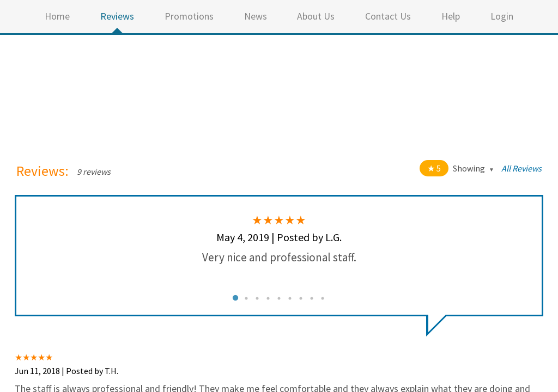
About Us (316, 16)
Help (451, 16)
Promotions (189, 16)
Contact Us (388, 16)
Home (57, 16)
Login (502, 16)
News (256, 16)
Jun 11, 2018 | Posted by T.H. (66, 371)
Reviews (117, 16)
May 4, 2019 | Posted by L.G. (279, 237)
